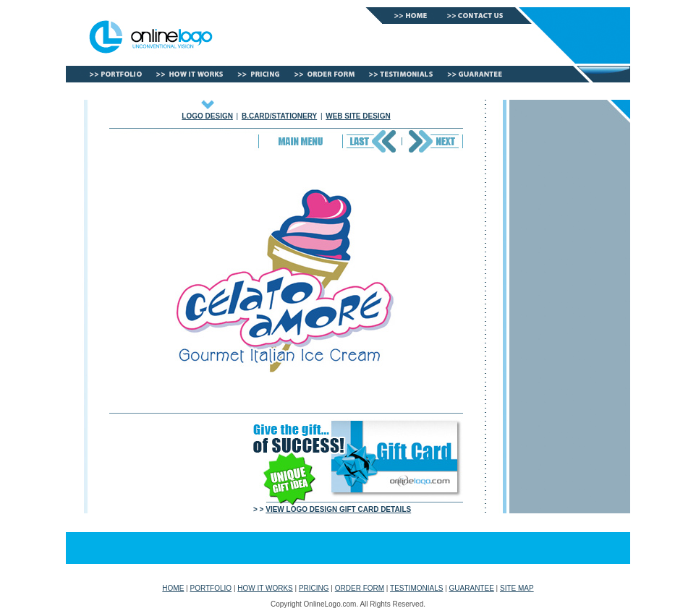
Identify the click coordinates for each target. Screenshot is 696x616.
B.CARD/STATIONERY (279, 116)
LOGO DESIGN (207, 116)
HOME (173, 588)
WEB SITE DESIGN (358, 116)
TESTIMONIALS (416, 588)
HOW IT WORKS (265, 588)
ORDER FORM (360, 588)
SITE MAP (517, 588)
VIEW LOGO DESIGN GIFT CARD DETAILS (338, 509)
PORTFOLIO (211, 588)
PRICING (314, 588)
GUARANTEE (472, 588)
